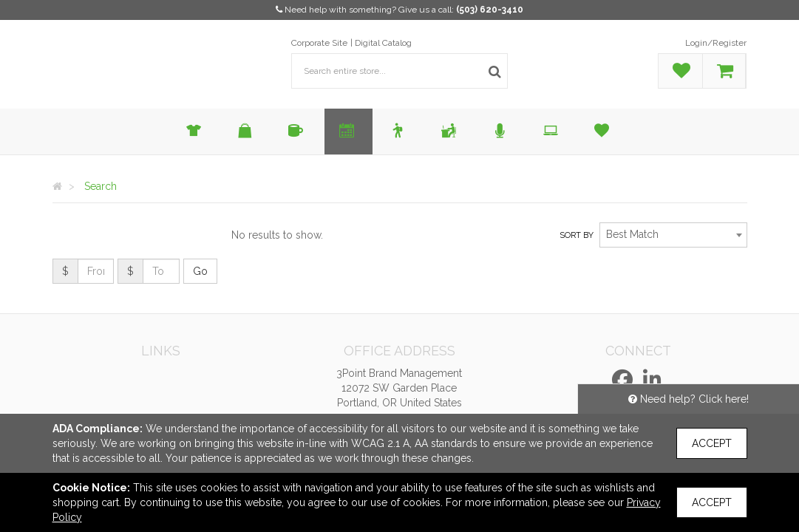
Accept (712, 443)
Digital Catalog (383, 43)
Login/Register (716, 43)
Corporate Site (319, 43)
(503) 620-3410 (490, 10)
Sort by (577, 235)
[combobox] (673, 235)
